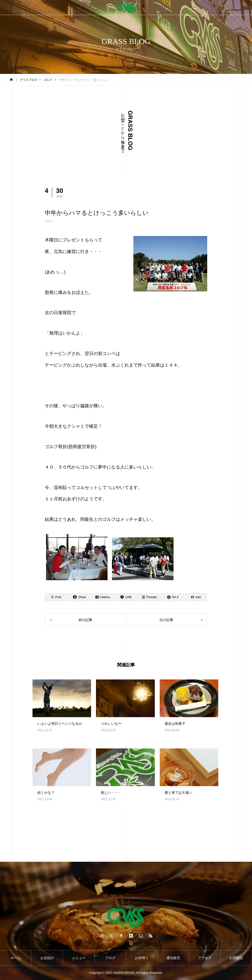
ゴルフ (49, 221)
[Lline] (126, 597)
